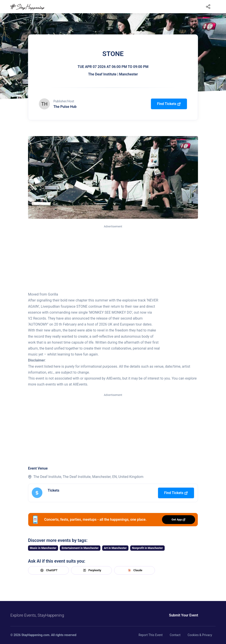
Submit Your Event (170, 615)
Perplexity (92, 570)
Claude (134, 570)
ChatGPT (48, 570)
